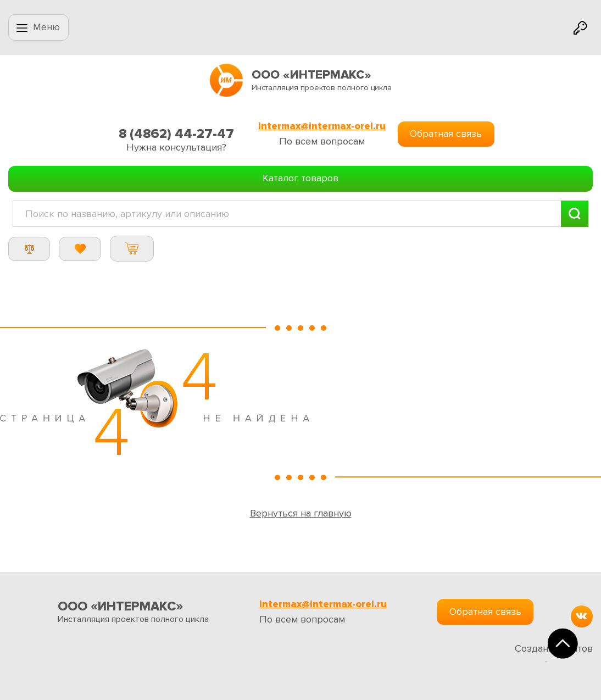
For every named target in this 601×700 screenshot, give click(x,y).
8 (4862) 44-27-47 (176, 134)
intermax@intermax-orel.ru (322, 126)
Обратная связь (446, 134)
